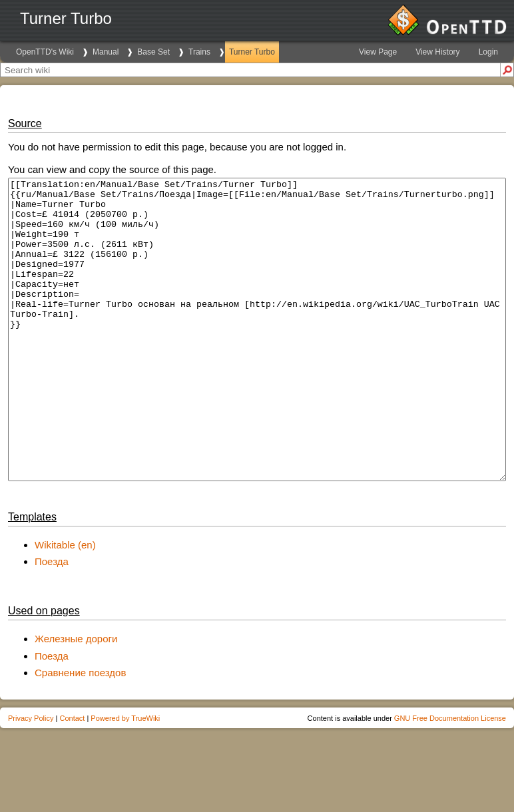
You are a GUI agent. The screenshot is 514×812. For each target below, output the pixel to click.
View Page (378, 52)
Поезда (52, 621)
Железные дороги (76, 699)
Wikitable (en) (65, 605)
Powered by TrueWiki (125, 778)
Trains (199, 52)
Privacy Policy (31, 778)
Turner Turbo (252, 52)
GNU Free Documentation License (450, 778)
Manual (106, 52)
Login (488, 52)
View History (437, 52)
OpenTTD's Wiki (45, 52)
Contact (72, 778)
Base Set (153, 52)
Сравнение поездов (80, 732)
